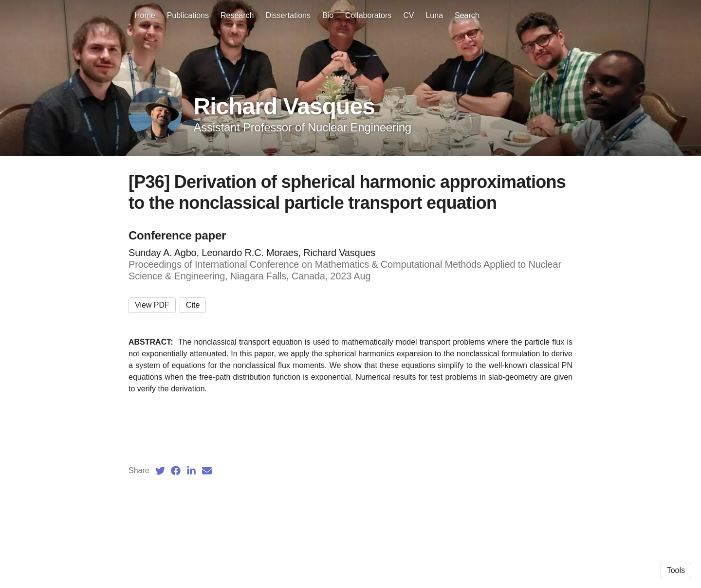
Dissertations (288, 15)
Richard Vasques (284, 106)
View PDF (152, 305)
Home (145, 15)
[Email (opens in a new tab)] (207, 471)
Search (467, 15)
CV (408, 15)
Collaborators (368, 15)
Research (237, 15)
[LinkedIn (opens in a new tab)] (191, 471)
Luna (434, 15)
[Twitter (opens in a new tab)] (160, 471)
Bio (328, 15)
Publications (188, 15)
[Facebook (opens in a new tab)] (176, 471)
